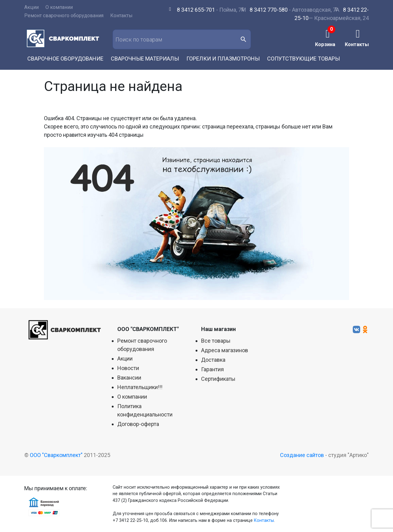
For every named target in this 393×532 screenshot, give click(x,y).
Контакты (121, 16)
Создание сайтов (302, 455)
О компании (59, 7)
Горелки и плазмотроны (223, 59)
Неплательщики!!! (140, 387)
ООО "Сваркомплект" (56, 455)
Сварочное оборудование (65, 59)
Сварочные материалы (145, 59)
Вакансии (129, 378)
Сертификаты (218, 379)
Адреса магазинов (225, 350)
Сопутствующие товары (304, 59)
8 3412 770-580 (269, 10)
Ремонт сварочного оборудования (64, 16)
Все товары (216, 341)
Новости (128, 368)
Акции (31, 7)
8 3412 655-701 (196, 10)
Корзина (325, 44)
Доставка (213, 360)
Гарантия (212, 369)
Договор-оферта (138, 424)
